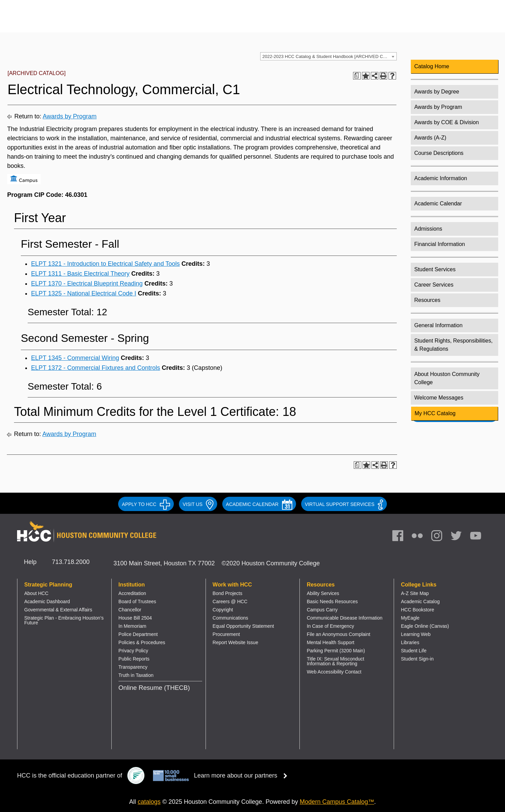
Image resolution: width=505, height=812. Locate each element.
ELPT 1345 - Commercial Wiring (75, 358)
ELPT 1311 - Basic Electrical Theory (80, 274)
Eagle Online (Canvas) (425, 626)
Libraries (410, 642)
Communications (230, 618)
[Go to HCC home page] (87, 21)
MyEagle (410, 618)
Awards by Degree (437, 92)
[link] (440, 537)
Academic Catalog (420, 601)
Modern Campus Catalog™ (337, 802)
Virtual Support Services (344, 504)
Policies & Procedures (142, 642)
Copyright (223, 610)
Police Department (138, 634)
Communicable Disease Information (345, 618)
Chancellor (130, 610)
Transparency (133, 667)
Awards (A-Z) (430, 138)
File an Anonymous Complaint (338, 634)
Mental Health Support (330, 642)
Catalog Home (432, 66)
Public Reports (134, 659)
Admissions (428, 229)
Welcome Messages (439, 398)
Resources (427, 300)
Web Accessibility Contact (334, 672)
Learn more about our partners (243, 775)
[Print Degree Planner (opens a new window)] (357, 76)
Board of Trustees (137, 601)
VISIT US (198, 504)
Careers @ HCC (230, 601)
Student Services (435, 269)
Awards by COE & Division (446, 122)
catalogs (149, 802)
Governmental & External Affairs (58, 610)
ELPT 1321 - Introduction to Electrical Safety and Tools (106, 264)
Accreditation (132, 593)
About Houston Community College (447, 378)
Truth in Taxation (136, 675)
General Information (438, 325)
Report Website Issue (236, 642)
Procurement (226, 634)
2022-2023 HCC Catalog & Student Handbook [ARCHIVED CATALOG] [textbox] (329, 56)
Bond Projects (228, 593)
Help (30, 562)
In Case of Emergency (330, 626)
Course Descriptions (439, 153)
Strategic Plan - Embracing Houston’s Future (64, 620)
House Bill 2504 (135, 618)
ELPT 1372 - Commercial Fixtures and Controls (96, 368)
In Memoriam (132, 626)
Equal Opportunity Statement (243, 626)
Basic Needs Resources (332, 601)
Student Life (414, 651)
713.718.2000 (71, 562)
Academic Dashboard (47, 601)
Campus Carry (322, 610)
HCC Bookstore (417, 610)
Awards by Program (70, 116)
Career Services (434, 285)
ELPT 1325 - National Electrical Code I (84, 293)
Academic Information (441, 178)
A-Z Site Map (415, 593)
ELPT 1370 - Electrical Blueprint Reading (87, 284)
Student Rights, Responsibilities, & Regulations (453, 345)
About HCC (36, 593)
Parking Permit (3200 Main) (336, 651)
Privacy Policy (133, 651)
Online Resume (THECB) (154, 688)
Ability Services (323, 593)
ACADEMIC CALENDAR (259, 504)
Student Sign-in (417, 659)
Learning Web (416, 634)
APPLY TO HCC (146, 504)
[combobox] (328, 56)
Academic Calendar (438, 204)
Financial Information (440, 244)
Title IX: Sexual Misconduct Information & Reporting (335, 661)
